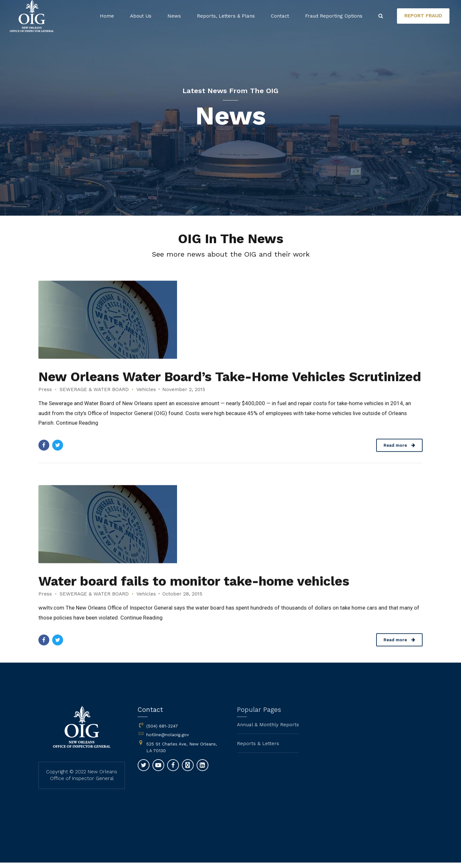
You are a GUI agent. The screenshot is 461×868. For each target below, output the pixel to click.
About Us (141, 16)
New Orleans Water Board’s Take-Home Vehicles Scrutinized (230, 385)
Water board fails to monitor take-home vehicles (194, 589)
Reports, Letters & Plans (226, 16)
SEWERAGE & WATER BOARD (94, 397)
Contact (280, 16)
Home (107, 16)
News (174, 16)
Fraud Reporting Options (334, 16)
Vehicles (146, 397)
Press (45, 397)
